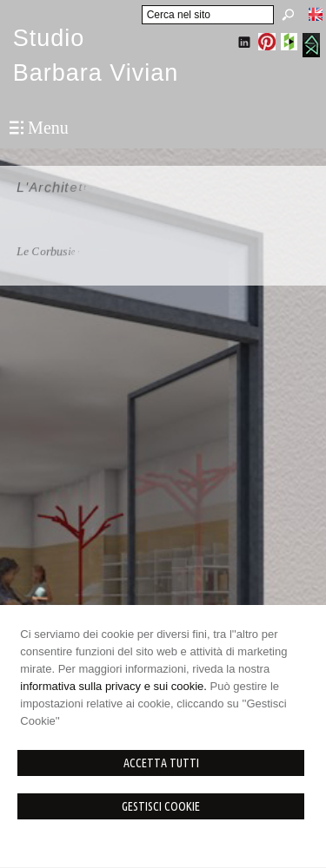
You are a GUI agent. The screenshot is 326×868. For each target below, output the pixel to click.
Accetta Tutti (161, 763)
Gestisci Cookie (161, 806)
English (316, 14)
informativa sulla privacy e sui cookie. (113, 686)
